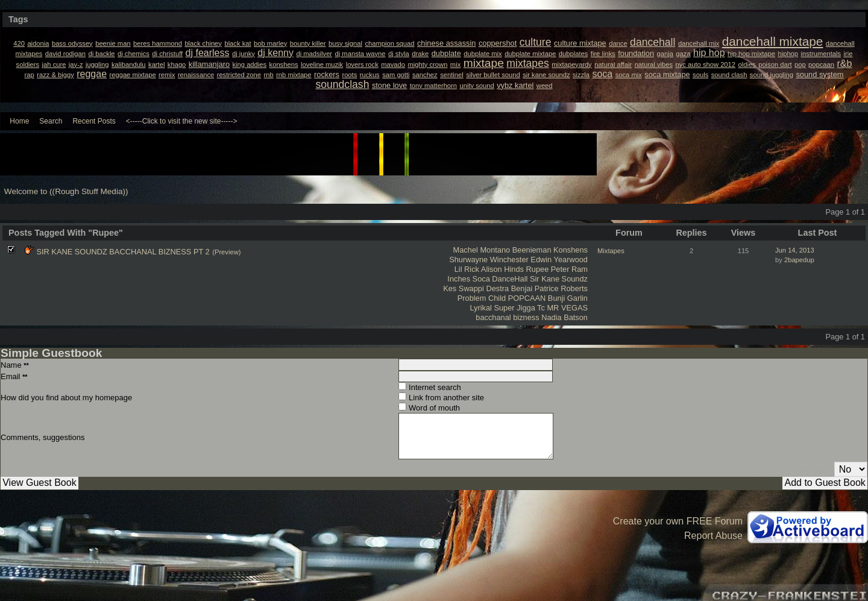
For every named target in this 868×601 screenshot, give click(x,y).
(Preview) (226, 252)
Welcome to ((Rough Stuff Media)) (66, 191)
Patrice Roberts (561, 288)
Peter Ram (569, 269)
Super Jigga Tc (519, 308)
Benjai (522, 288)
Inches (459, 279)
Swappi (471, 288)
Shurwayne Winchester (489, 260)
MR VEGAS (567, 308)
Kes (450, 288)
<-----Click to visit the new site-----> (182, 121)
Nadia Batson (565, 317)
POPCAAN (527, 298)
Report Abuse (713, 536)
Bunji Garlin (568, 298)
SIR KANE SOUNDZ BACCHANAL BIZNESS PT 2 (123, 252)
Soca (481, 279)
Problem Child (482, 298)
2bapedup (799, 260)
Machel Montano (482, 250)
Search (51, 121)
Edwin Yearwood (559, 260)
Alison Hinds (502, 269)
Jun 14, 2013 (795, 250)
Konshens (571, 250)
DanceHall (510, 279)
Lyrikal (481, 308)
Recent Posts (94, 121)
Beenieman (532, 250)
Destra (497, 288)
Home (19, 121)
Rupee (538, 269)
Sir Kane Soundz (559, 279)
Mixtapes (611, 251)
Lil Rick (467, 269)
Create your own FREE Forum (678, 521)
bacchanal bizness (507, 317)
